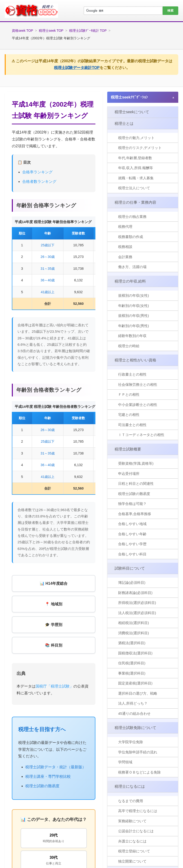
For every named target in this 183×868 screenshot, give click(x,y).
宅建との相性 (129, 415)
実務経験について (132, 821)
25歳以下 (48, 245)
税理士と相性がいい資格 (135, 360)
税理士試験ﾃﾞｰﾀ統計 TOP (88, 31)
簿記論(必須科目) (132, 582)
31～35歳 (48, 269)
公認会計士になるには (136, 831)
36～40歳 (48, 280)
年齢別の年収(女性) (134, 306)
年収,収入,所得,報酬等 (136, 168)
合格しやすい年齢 (132, 534)
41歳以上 (48, 292)
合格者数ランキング (39, 182)
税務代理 (125, 227)
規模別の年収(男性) (134, 316)
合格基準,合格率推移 (135, 514)
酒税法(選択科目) (132, 643)
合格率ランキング (37, 172)
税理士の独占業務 (132, 217)
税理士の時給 (129, 346)
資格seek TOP (22, 31)
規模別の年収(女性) (134, 295)
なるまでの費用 (131, 801)
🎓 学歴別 (54, 625)
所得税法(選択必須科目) (137, 603)
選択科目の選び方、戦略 (138, 693)
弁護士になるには (132, 841)
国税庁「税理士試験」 (54, 686)
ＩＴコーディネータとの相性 (141, 435)
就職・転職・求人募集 (136, 178)
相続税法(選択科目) (134, 623)
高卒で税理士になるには (138, 811)
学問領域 (125, 762)
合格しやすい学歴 (132, 544)
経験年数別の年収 (132, 336)
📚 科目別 (54, 645)
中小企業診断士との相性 (138, 405)
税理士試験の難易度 (42, 786)
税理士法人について (134, 188)
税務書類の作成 (131, 237)
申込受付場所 (129, 474)
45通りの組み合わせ (134, 713)
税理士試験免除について (135, 728)
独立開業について (132, 861)
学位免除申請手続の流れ (138, 752)
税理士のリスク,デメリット (140, 148)
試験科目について (130, 568)
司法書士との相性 (132, 425)
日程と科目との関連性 (136, 483)
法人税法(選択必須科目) (137, 613)
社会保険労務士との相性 (138, 385)
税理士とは (124, 124)
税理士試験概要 (128, 449)
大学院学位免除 (131, 742)
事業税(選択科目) (132, 673)
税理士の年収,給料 (130, 281)
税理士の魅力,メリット (136, 138)
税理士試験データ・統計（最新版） (56, 767)
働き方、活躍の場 (132, 267)
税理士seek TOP (51, 31)
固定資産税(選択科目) (135, 683)
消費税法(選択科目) (134, 633)
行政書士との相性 (132, 374)
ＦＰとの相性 (129, 394)
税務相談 (125, 247)
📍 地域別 (54, 604)
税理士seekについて (132, 112)
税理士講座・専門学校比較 (48, 776)
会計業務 (125, 257)
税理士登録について (134, 851)
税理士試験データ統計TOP (77, 68)
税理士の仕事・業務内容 (135, 202)
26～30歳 (48, 257)
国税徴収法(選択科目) (135, 653)
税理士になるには (130, 786)
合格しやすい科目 (132, 554)
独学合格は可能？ (132, 504)
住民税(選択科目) (132, 663)
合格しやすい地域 (132, 524)
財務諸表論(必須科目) (135, 593)
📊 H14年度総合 (54, 583)
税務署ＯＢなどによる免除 (139, 772)
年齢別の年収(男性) (134, 326)
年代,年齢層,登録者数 (135, 158)
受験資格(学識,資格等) (136, 463)
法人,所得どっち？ (133, 703)
